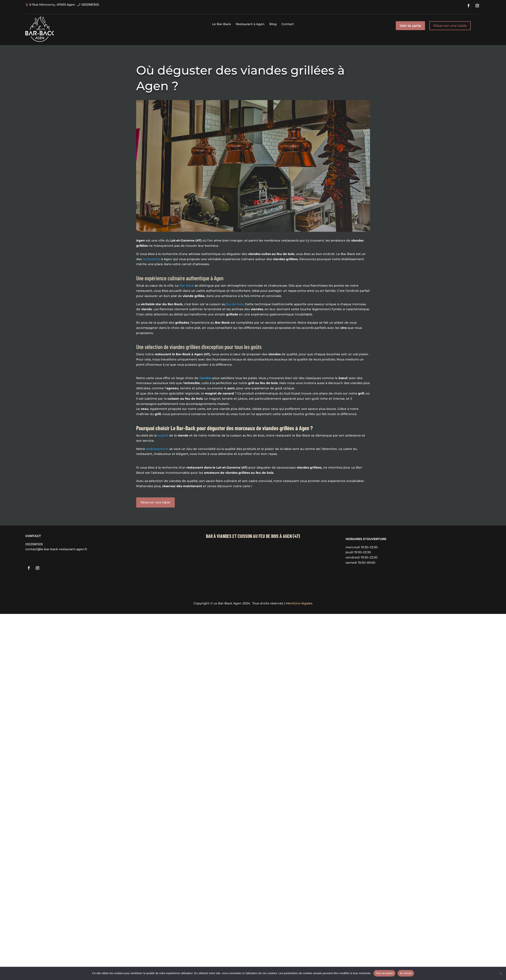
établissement (157, 449)
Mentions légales (299, 603)
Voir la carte (410, 26)
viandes (205, 378)
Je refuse (406, 973)
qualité (163, 435)
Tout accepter (384, 973)
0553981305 (34, 544)
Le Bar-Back (222, 24)
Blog (273, 24)
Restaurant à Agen (250, 24)
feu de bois (235, 304)
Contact (288, 24)
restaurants (151, 259)
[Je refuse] (501, 973)
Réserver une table (450, 26)
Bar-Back (187, 286)
